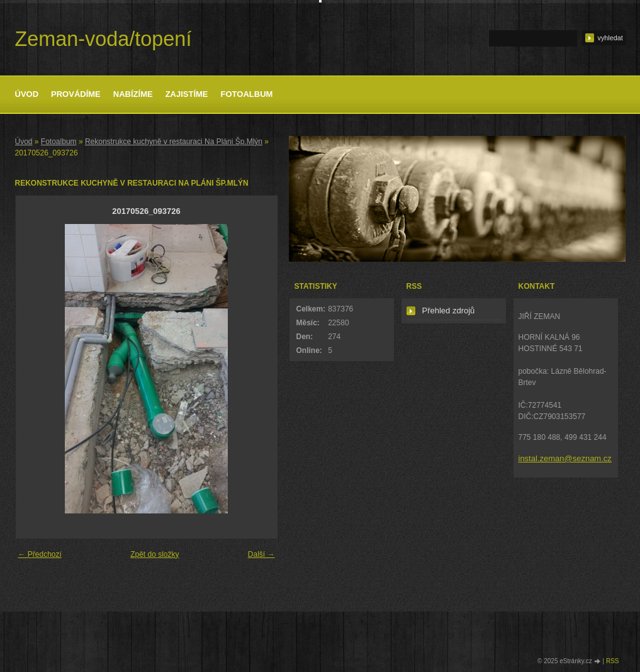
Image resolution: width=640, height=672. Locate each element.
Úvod (27, 94)
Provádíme (76, 94)
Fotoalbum (247, 94)
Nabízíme (133, 94)
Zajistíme (187, 94)
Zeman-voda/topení (104, 39)
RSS (613, 661)
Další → (261, 554)
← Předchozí (40, 554)
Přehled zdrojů (449, 311)
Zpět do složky (154, 554)
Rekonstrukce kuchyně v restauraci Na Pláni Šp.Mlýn (174, 142)
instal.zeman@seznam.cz (565, 458)
